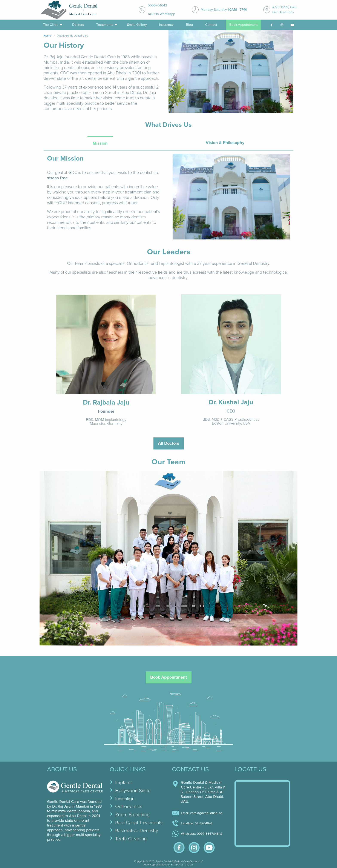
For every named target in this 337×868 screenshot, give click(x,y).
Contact (211, 25)
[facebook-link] (272, 25)
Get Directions (283, 12)
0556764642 (157, 5)
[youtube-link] (292, 25)
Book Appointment (244, 25)
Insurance (166, 25)
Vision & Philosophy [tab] (225, 143)
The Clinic (51, 25)
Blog (189, 25)
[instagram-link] (282, 25)
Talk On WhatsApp (161, 14)
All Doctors (169, 443)
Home (47, 36)
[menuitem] (51, 25)
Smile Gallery (137, 25)
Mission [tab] (100, 143)
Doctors (78, 25)
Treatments (105, 25)
